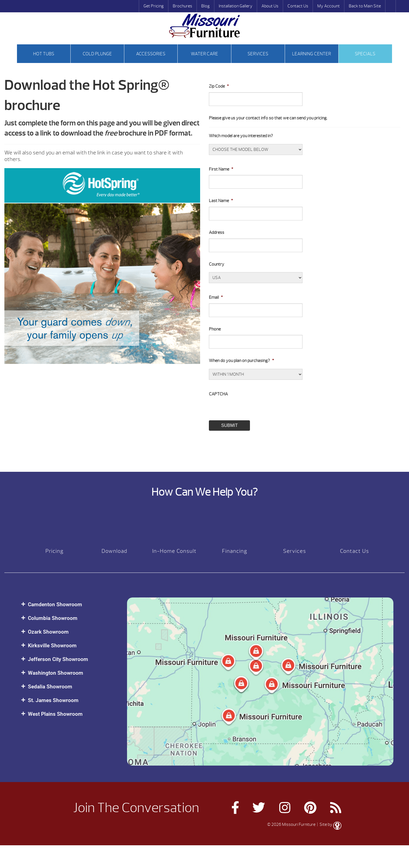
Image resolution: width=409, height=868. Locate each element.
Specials (365, 54)
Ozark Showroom (48, 632)
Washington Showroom (56, 673)
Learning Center (312, 54)
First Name (221, 169)
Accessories (151, 54)
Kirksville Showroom (52, 646)
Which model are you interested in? (241, 136)
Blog (205, 6)
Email (216, 297)
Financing (235, 551)
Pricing (54, 551)
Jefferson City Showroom (58, 659)
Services (258, 54)
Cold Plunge (97, 54)
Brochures (182, 6)
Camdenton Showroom (55, 604)
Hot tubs (44, 54)
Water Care (204, 54)
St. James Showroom (53, 700)
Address (217, 232)
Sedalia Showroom (50, 687)
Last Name (221, 201)
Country (217, 264)
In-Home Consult (174, 551)
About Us (270, 6)
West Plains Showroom (55, 714)
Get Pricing (154, 6)
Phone (215, 329)
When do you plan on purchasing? (241, 361)
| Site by (329, 824)
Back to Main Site (365, 6)
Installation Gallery (236, 6)
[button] (69, 604)
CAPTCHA (218, 394)
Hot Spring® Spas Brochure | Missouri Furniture (204, 26)
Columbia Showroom (53, 618)
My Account (329, 6)
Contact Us (298, 6)
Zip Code (219, 86)
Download (114, 551)
